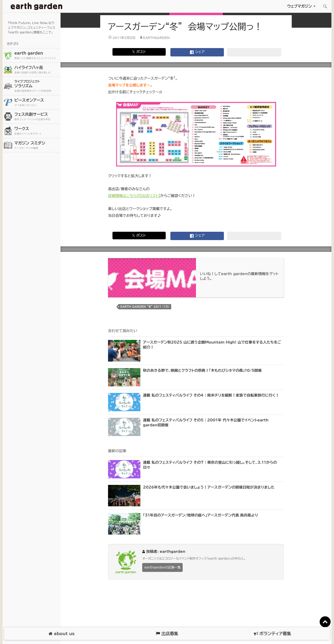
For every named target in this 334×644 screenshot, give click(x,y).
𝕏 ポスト (139, 52)
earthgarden (157, 38)
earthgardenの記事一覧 (162, 567)
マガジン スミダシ (37, 145)
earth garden (37, 56)
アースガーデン (37, 6)
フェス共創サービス (37, 117)
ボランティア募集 (272, 634)
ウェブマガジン (299, 6)
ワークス (37, 131)
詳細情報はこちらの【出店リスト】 (134, 196)
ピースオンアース (37, 103)
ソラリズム (37, 86)
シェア (197, 52)
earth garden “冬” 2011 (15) (145, 307)
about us (61, 634)
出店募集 (167, 634)
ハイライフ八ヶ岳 (37, 70)
